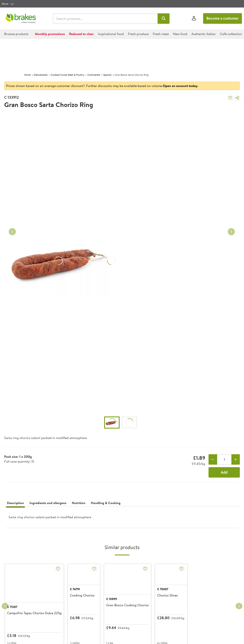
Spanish (107, 75)
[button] (164, 19)
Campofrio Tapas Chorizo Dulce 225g (30, 612)
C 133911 (130, 604)
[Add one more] (236, 459)
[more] (8, 4)
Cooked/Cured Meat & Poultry (68, 75)
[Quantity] (224, 459)
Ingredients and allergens (48, 503)
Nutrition (79, 503)
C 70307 (189, 604)
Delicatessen (41, 75)
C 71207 (12, 604)
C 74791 (71, 604)
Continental (94, 75)
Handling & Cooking (106, 503)
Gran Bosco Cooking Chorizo (146, 610)
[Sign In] (194, 18)
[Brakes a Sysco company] (21, 19)
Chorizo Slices (194, 610)
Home (27, 75)
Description (15, 503)
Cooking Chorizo (78, 610)
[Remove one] (213, 459)
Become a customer (223, 18)
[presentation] (122, 519)
